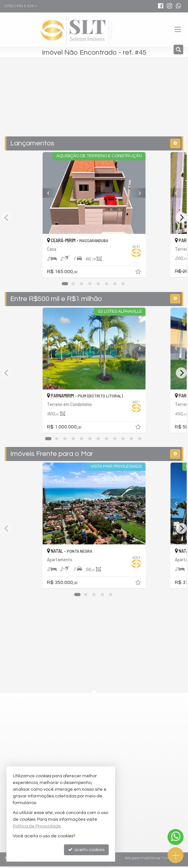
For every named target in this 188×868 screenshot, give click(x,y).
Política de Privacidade (37, 826)
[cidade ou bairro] (80, 104)
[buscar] (135, 104)
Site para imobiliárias (143, 860)
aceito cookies (86, 850)
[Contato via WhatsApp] (176, 837)
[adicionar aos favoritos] (149, 273)
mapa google (68, 737)
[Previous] (42, 193)
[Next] (146, 193)
